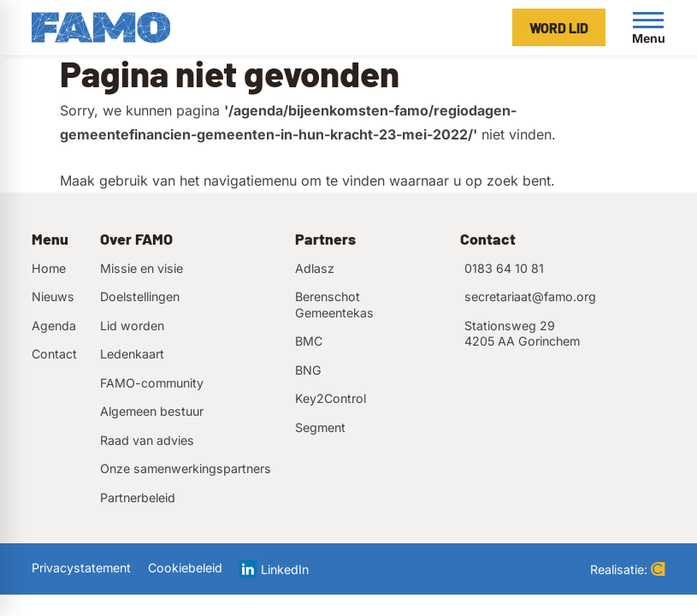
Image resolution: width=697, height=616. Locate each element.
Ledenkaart (132, 354)
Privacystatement (81, 568)
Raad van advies (147, 440)
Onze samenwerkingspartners (186, 468)
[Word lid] (559, 27)
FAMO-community (152, 383)
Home (49, 268)
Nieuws (53, 296)
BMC (309, 341)
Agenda (54, 326)
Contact (54, 354)
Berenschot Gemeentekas (334, 304)
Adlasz (315, 268)
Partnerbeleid (138, 498)
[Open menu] (648, 27)
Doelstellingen (140, 296)
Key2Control (331, 398)
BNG (308, 370)
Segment (320, 427)
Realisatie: (628, 569)
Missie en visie (142, 268)
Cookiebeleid (185, 568)
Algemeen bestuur (152, 411)
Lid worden (132, 326)
